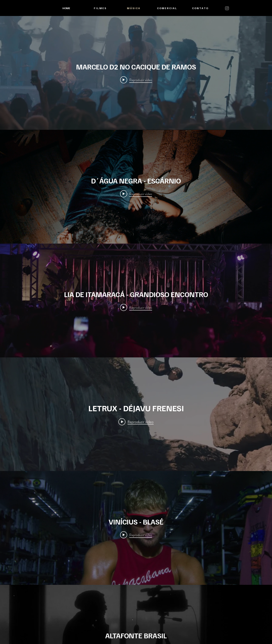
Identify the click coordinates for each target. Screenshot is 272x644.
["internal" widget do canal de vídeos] (136, 73)
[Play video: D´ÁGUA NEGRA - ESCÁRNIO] (136, 194)
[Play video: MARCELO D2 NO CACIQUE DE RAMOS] (136, 80)
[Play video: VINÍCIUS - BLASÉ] (136, 535)
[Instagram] (227, 8)
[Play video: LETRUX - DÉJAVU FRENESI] (136, 422)
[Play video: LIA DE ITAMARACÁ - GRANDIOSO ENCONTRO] (136, 307)
